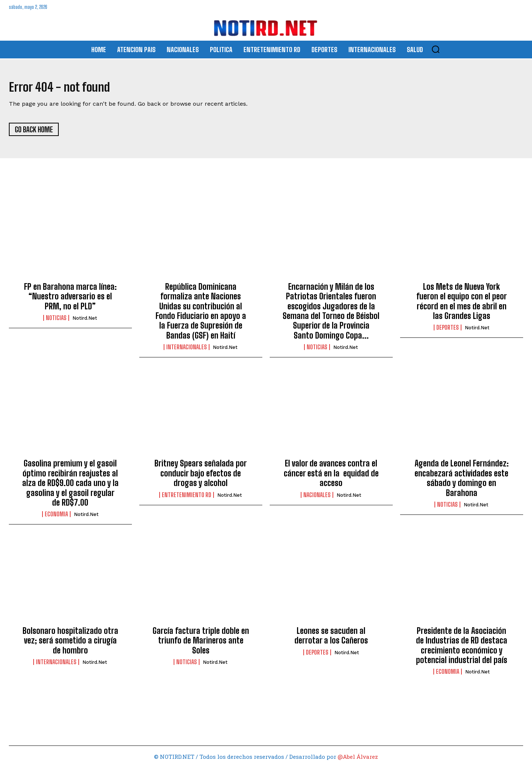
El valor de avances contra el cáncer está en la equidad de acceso (331, 477)
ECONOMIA (56, 518)
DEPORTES (448, 331)
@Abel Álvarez (358, 760)
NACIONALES (317, 498)
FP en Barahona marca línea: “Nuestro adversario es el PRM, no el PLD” (70, 300)
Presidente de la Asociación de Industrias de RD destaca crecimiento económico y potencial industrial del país (462, 649)
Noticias (56, 322)
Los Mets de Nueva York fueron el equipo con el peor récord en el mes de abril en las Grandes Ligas (462, 305)
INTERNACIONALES (187, 351)
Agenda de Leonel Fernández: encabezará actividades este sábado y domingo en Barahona (462, 482)
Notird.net (85, 322)
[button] (436, 49)
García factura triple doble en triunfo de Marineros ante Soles (201, 644)
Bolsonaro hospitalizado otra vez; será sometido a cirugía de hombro (70, 644)
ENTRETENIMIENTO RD (187, 498)
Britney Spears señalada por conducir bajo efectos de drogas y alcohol (201, 477)
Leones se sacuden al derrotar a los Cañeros (331, 639)
